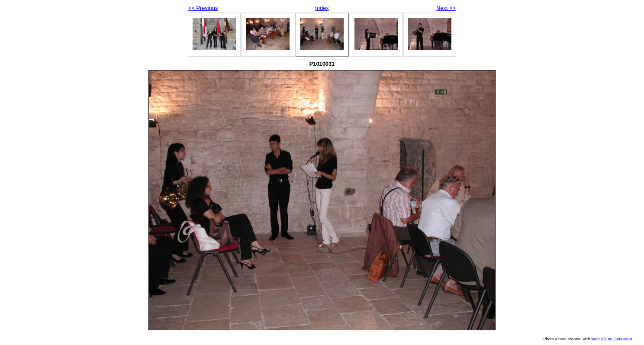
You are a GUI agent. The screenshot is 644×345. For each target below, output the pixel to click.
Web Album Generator (612, 339)
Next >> (446, 8)
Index (322, 8)
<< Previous (203, 8)
